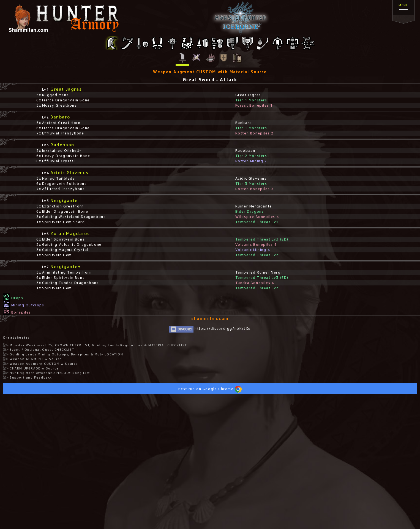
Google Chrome (222, 389)
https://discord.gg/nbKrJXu (210, 329)
